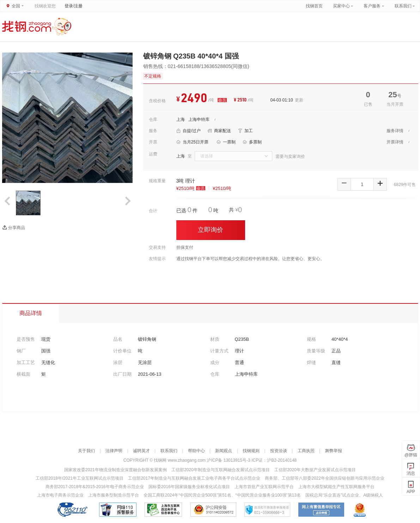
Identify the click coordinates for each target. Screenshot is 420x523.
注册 (78, 6)
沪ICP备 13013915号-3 (229, 460)
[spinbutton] (362, 184)
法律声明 (114, 451)
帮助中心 (196, 451)
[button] (344, 184)
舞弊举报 (334, 451)
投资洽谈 (279, 451)
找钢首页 (314, 6)
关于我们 (86, 451)
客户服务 (372, 6)
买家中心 (342, 6)
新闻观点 (224, 451)
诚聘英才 (141, 451)
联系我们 (403, 6)
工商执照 (306, 451)
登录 (69, 6)
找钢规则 (251, 451)
